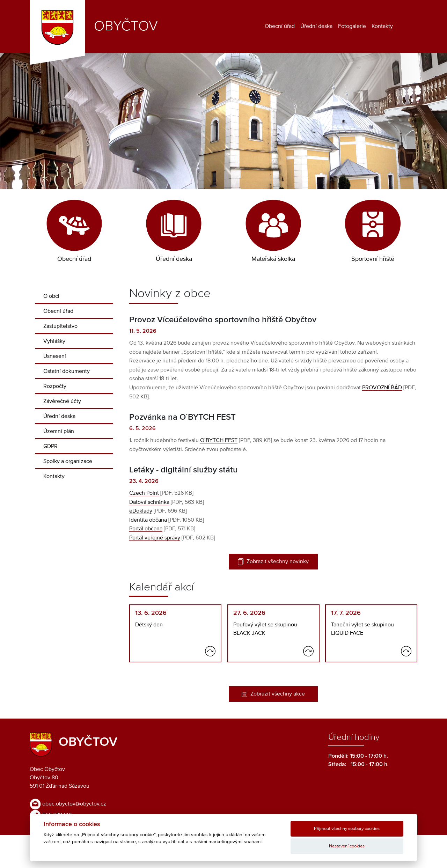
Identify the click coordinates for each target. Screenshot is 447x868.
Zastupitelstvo (60, 326)
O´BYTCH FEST (219, 440)
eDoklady (141, 511)
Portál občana (146, 529)
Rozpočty (55, 386)
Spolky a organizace (68, 461)
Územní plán (59, 431)
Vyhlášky (54, 341)
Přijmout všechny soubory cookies (347, 829)
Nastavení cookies (347, 846)
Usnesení (55, 356)
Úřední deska (316, 26)
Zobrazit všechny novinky (273, 562)
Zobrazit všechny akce (273, 694)
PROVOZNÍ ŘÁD (382, 388)
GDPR (50, 446)
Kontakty (382, 26)
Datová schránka (149, 502)
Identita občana (148, 520)
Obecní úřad (280, 26)
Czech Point (144, 493)
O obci (51, 296)
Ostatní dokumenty (67, 371)
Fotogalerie (352, 26)
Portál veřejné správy (155, 538)
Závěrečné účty (62, 401)
